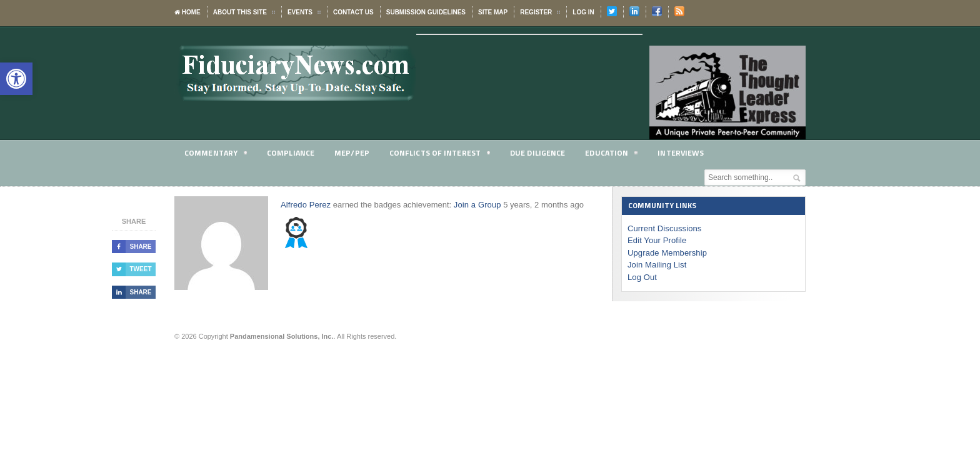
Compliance (293, 152)
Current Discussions (664, 228)
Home (187, 12)
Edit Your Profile (657, 240)
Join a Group (476, 205)
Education (619, 155)
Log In (583, 12)
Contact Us (353, 12)
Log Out (642, 277)
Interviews (689, 152)
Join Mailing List (657, 265)
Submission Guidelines (426, 12)
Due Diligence (544, 152)
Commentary (216, 155)
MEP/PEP (355, 152)
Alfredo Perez (305, 205)
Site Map (493, 12)
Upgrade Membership (667, 253)
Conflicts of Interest (444, 155)
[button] (16, 79)
